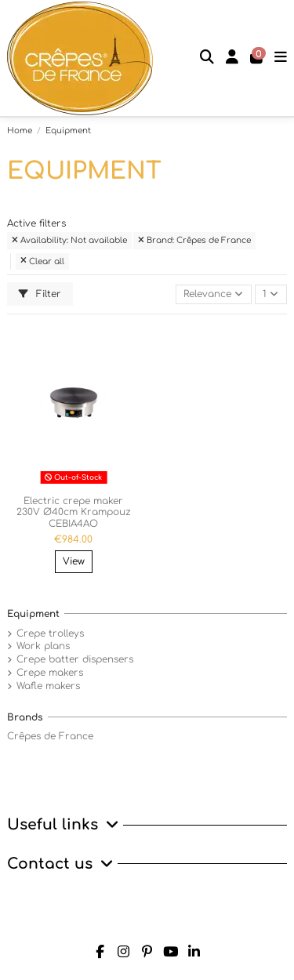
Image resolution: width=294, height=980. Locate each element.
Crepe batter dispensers (75, 659)
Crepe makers (50, 673)
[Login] (232, 58)
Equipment (33, 614)
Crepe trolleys (50, 633)
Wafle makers (48, 686)
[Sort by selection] (214, 294)
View (74, 561)
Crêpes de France (50, 736)
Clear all (42, 261)
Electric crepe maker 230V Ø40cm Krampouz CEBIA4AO (74, 512)
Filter (40, 294)
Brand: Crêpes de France (194, 240)
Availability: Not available (69, 240)
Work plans (43, 646)
